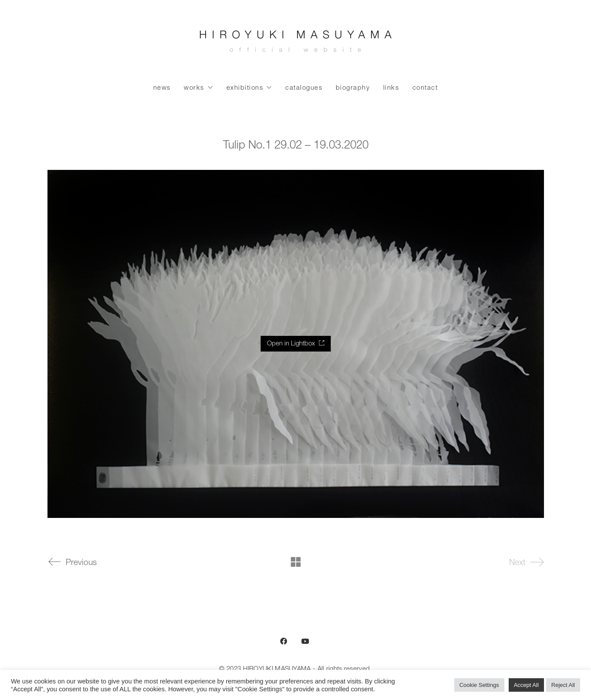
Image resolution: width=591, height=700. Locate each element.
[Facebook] (284, 641)
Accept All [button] (526, 685)
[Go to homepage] (296, 44)
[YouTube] (305, 641)
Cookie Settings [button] (479, 685)
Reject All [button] (563, 685)
